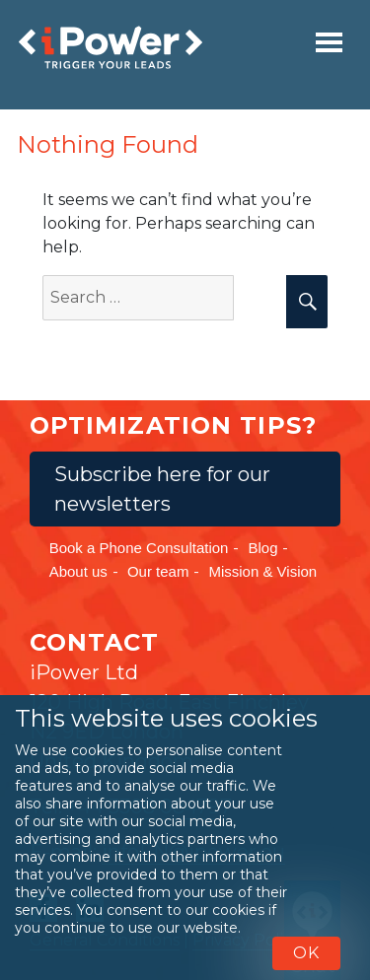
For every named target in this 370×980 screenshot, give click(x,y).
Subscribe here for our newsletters (162, 489)
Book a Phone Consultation (139, 548)
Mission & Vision (262, 571)
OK (306, 953)
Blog (262, 548)
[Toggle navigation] (329, 42)
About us (78, 571)
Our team (158, 571)
